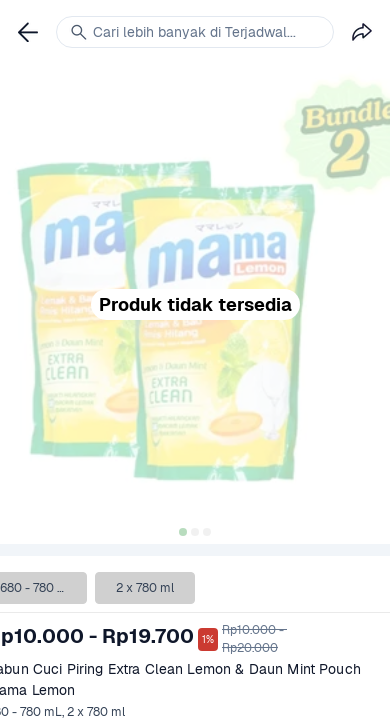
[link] (28, 32)
